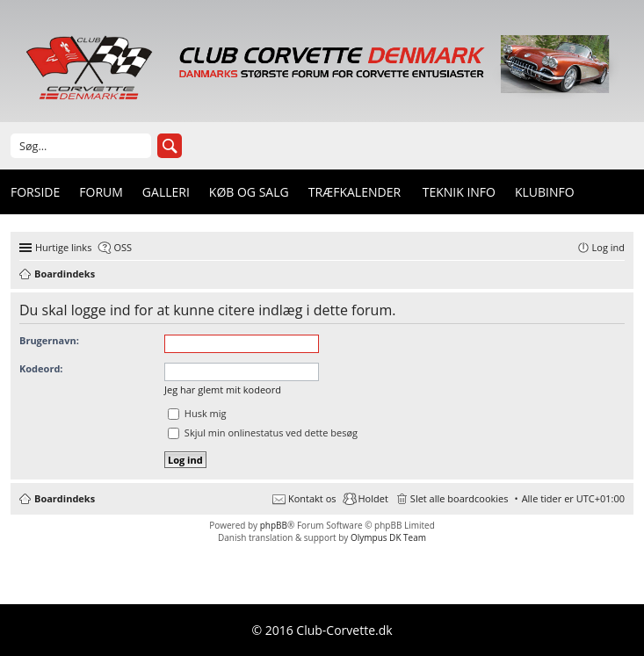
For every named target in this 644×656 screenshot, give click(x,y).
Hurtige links (63, 247)
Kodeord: (41, 368)
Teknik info (459, 192)
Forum (101, 192)
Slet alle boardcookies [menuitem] (459, 498)
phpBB (274, 525)
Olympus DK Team (388, 537)
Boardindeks (65, 498)
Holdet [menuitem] (373, 498)
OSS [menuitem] (123, 247)
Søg (170, 146)
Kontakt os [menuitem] (312, 498)
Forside (35, 192)
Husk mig (197, 413)
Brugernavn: (49, 340)
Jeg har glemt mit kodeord (223, 389)
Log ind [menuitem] (608, 247)
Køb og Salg (249, 192)
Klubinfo (545, 192)
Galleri (166, 192)
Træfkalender (355, 192)
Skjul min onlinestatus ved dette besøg (263, 433)
